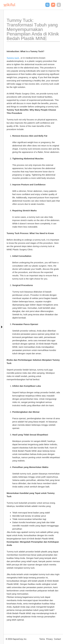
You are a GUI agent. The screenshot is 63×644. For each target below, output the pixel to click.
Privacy (49, 639)
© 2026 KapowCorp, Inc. (16, 639)
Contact (57, 639)
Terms (42, 639)
